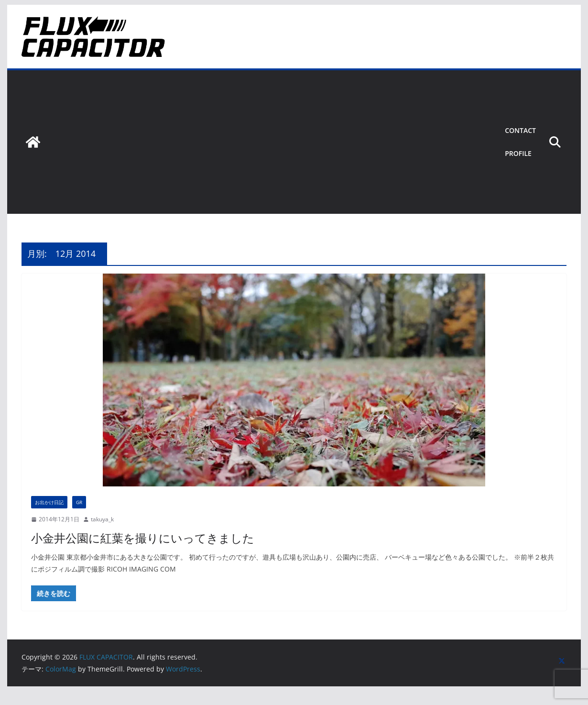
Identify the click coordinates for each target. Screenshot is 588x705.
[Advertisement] (271, 142)
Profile (518, 153)
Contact (520, 130)
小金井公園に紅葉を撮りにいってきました (143, 538)
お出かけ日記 (49, 502)
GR (79, 502)
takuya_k (102, 519)
